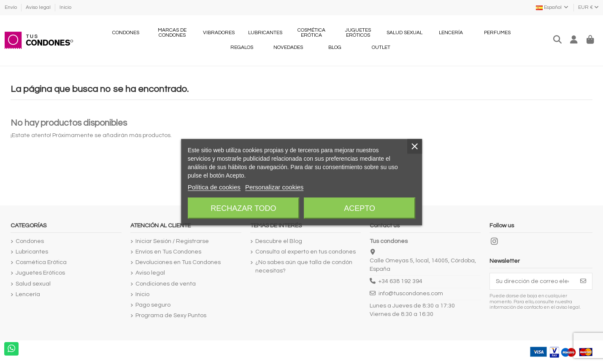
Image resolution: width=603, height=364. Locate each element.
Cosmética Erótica (41, 262)
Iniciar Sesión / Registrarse (172, 241)
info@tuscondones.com (411, 294)
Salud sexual (33, 284)
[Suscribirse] (583, 281)
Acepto (360, 208)
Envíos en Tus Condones (168, 252)
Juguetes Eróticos (40, 273)
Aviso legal (39, 7)
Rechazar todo (243, 208)
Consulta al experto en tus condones (306, 252)
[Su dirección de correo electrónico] (532, 281)
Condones (30, 241)
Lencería (28, 294)
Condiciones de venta (166, 284)
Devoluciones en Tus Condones (178, 262)
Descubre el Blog (279, 241)
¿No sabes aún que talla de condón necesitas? (304, 267)
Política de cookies (214, 187)
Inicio (65, 7)
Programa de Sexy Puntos (171, 315)
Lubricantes (32, 252)
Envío (11, 7)
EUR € (588, 7)
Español (553, 7)
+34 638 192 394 (400, 281)
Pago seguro (153, 305)
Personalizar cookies (274, 187)
